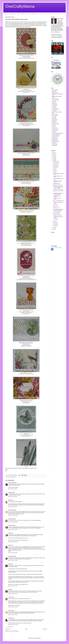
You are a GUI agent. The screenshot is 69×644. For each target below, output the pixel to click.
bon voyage (54, 105)
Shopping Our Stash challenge (57, 94)
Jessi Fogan (61, 19)
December (55, 161)
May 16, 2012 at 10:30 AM (13, 522)
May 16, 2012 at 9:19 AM (13, 507)
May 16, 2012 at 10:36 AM (13, 530)
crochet (53, 111)
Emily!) (33, 182)
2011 (53, 228)
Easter (53, 91)
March (55, 223)
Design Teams (12, 14)
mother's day (10, 477)
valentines (54, 144)
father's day (54, 114)
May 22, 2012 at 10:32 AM (13, 625)
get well (53, 118)
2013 (53, 158)
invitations (54, 123)
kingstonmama (11, 556)
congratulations (55, 109)
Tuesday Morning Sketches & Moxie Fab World (58, 194)
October (55, 165)
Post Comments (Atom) (14, 631)
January (55, 226)
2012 (53, 160)
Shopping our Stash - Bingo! (58, 189)
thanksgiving (54, 140)
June (54, 171)
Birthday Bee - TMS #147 (58, 185)
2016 (53, 154)
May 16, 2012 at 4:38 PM (13, 553)
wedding (54, 145)
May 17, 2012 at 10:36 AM (13, 607)
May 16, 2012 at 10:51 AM (13, 542)
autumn (53, 101)
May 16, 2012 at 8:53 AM (13, 497)
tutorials (53, 143)
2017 (53, 152)
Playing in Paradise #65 (57, 215)
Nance (9, 564)
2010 (53, 229)
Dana (9, 589)
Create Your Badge (59, 248)
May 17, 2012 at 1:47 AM (13, 586)
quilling (14, 477)
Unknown (10, 610)
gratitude (54, 121)
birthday (54, 104)
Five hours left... (56, 206)
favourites (54, 116)
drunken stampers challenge (57, 112)
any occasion (54, 100)
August (55, 168)
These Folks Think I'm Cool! (22, 14)
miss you (54, 128)
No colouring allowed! (57, 212)
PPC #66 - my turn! (56, 208)
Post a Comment (10, 627)
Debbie (10, 500)
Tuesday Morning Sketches (57, 96)
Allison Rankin (11, 510)
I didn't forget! (55, 219)
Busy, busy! (55, 205)
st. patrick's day (55, 136)
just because (54, 124)
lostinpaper (10, 492)
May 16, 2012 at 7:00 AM (13, 489)
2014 (53, 157)
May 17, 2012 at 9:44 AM (13, 594)
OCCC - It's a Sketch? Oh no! (58, 201)
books (53, 107)
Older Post (45, 629)
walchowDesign (11, 483)
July (54, 169)
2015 (53, 155)
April (54, 221)
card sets (54, 108)
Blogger (39, 638)
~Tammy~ (10, 597)
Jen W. (10, 533)
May (54, 172)
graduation (54, 120)
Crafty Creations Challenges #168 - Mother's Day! (58, 210)
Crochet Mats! (33, 14)
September (55, 166)
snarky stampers (55, 135)
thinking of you (55, 141)
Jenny (9, 545)
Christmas (54, 90)
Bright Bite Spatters (56, 184)
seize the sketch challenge (57, 133)
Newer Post (8, 629)
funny (53, 117)
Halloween (54, 93)
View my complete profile (55, 32)
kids (53, 125)
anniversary (54, 99)
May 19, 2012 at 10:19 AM (13, 615)
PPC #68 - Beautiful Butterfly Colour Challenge (58, 187)
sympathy (54, 137)
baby (53, 103)
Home (5, 14)
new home (54, 131)
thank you (54, 139)
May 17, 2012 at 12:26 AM (13, 560)
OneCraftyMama (20, 6)
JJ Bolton (10, 618)
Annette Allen (11, 519)
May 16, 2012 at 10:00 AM (13, 515)
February (55, 224)
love (53, 127)
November (55, 163)
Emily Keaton (11, 525)
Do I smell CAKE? (56, 214)
